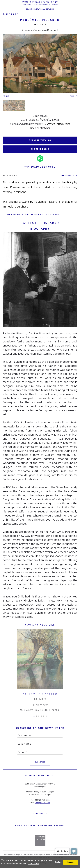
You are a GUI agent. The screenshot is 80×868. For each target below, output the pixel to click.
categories (40, 814)
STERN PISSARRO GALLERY (40, 775)
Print (6, 96)
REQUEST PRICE (40, 149)
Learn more (33, 864)
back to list (10, 14)
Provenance (10, 176)
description (69, 176)
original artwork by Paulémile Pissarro (33, 202)
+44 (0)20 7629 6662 (40, 167)
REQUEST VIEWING (40, 140)
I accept (71, 862)
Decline (58, 862)
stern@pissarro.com (43, 803)
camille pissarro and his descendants (40, 826)
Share (74, 96)
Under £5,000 (49, 9)
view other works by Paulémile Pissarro (33, 215)
